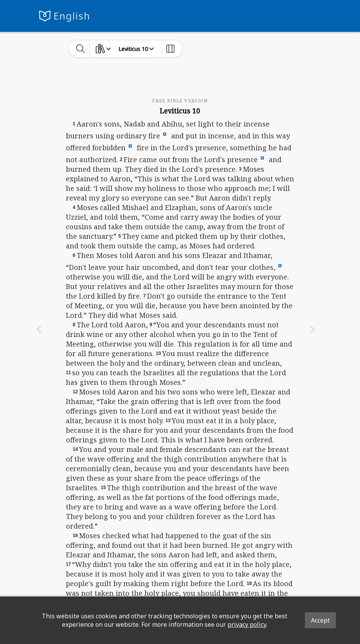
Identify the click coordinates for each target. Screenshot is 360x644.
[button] (165, 133)
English (72, 16)
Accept (320, 620)
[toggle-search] (81, 49)
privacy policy (247, 624)
